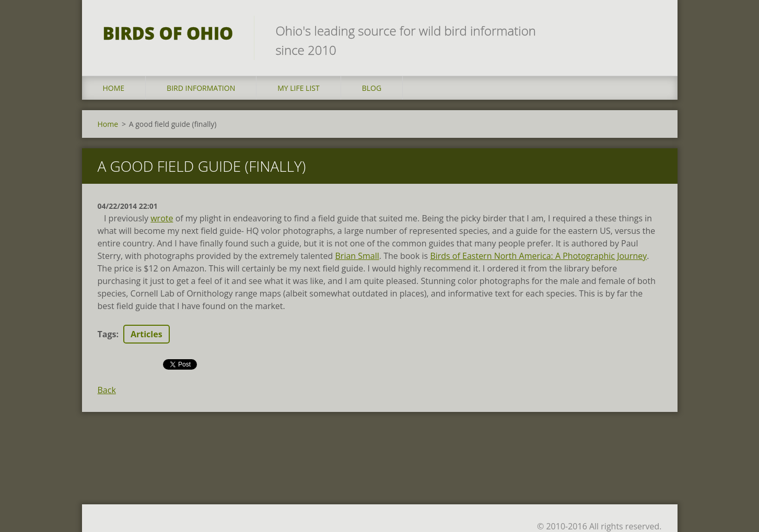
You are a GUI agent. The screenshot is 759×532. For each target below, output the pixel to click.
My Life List (299, 88)
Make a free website (567, 510)
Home (114, 88)
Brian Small (357, 256)
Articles (147, 334)
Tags (107, 334)
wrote (162, 218)
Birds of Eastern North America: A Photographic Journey (538, 256)
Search (650, 30)
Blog (372, 88)
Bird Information (201, 88)
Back (107, 390)
